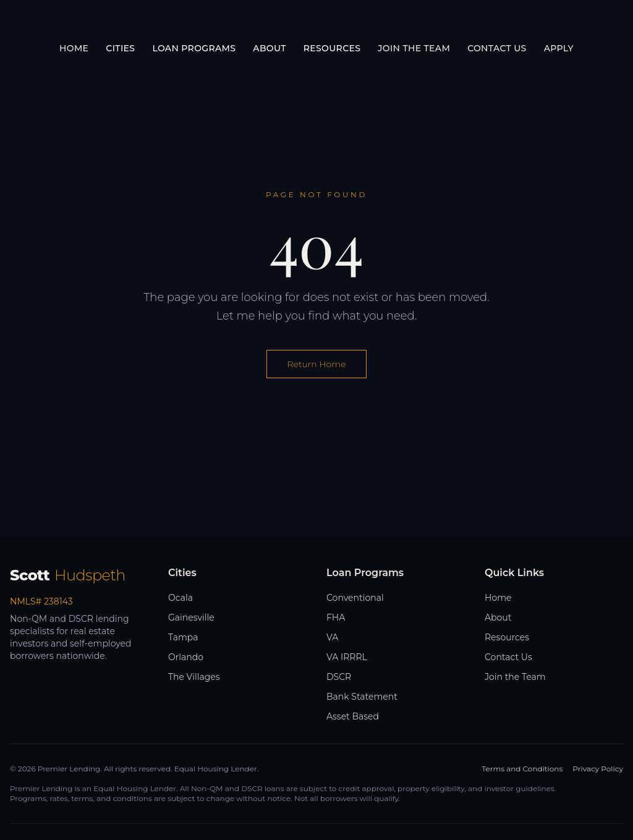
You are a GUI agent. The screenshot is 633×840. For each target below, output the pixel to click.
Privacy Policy (598, 769)
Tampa (183, 637)
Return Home (316, 364)
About (498, 617)
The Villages (194, 677)
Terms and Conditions (522, 769)
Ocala (181, 598)
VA (332, 637)
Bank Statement (362, 697)
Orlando (186, 657)
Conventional (355, 598)
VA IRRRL (347, 657)
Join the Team (414, 48)
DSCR (339, 677)
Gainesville (191, 617)
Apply (559, 48)
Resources (507, 637)
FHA (336, 617)
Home (74, 48)
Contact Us (497, 48)
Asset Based (353, 716)
